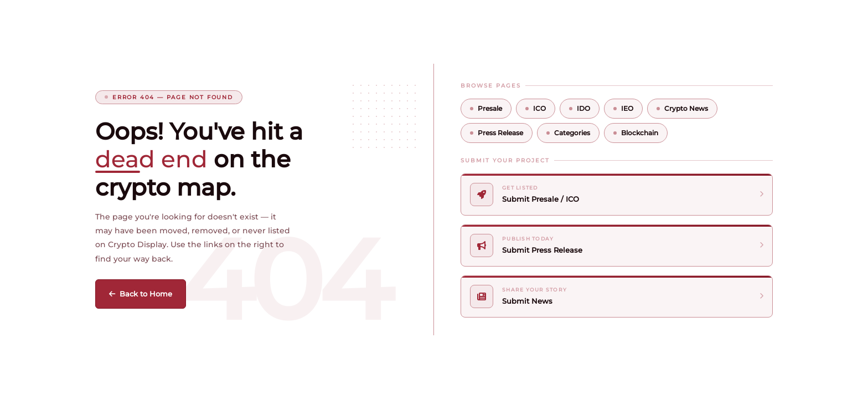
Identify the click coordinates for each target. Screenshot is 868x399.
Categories (568, 133)
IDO (580, 108)
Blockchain (636, 133)
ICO (536, 108)
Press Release (497, 133)
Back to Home (141, 294)
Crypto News (682, 108)
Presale (486, 108)
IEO (623, 108)
